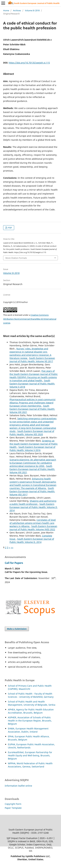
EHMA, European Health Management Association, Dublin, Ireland (28, 730)
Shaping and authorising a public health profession (33, 502)
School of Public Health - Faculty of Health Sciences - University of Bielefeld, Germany (31, 695)
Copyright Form (13, 804)
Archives (17, 10)
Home (6, 10)
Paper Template (13, 808)
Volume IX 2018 (32, 10)
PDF (10, 228)
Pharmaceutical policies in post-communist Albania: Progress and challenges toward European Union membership (32, 403)
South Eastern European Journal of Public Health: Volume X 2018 (32, 384)
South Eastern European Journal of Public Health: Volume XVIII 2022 (33, 528)
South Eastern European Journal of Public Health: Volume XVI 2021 (32, 409)
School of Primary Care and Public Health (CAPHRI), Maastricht (30, 687)
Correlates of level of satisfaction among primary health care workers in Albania (33, 523)
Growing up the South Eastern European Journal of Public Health (34, 444)
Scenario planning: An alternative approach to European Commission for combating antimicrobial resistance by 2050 (33, 463)
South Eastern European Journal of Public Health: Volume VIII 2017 (32, 491)
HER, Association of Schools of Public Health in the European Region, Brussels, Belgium (30, 721)
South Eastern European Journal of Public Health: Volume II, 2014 (34, 507)
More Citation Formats (16, 258)
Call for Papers (14, 563)
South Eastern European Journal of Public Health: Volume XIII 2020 (32, 433)
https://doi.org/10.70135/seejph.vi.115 (29, 63)
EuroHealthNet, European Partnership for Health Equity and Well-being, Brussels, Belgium (30, 755)
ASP (10, 717)
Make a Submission (17, 629)
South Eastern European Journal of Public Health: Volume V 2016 (32, 449)
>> (12, 547)
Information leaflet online (18, 786)
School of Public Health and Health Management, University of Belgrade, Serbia (32, 703)
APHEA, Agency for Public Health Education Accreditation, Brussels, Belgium (31, 711)
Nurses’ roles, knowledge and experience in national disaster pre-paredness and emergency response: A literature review (30, 353)
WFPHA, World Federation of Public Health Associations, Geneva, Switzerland (30, 765)
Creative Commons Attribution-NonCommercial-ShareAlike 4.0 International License (30, 319)
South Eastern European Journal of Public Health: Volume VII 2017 (32, 360)
